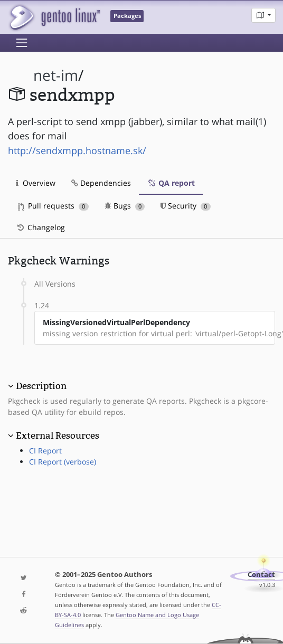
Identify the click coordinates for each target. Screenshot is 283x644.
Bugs (125, 206)
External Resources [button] (58, 435)
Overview (36, 183)
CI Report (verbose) (63, 462)
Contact (261, 575)
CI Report (45, 451)
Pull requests (53, 206)
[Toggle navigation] (22, 43)
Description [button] (41, 386)
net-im (56, 75)
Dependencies (101, 183)
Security (186, 206)
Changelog (40, 227)
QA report (171, 183)
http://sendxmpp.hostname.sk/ (77, 150)
